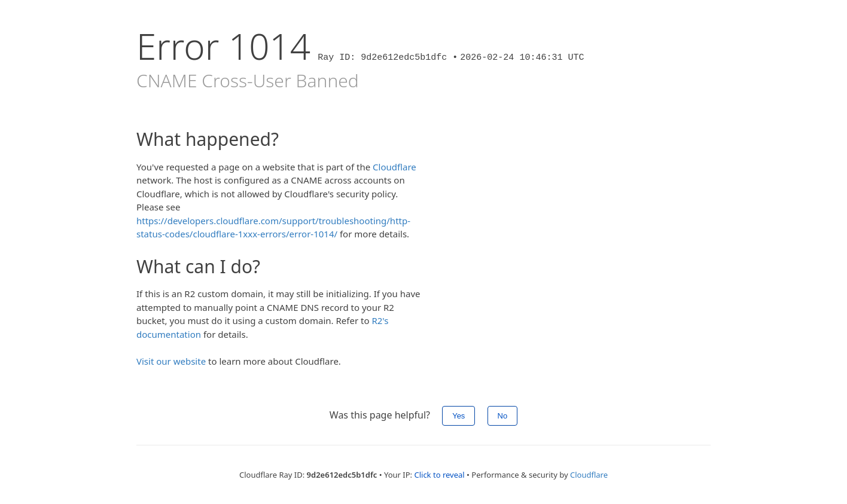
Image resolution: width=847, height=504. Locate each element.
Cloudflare (394, 167)
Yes (458, 416)
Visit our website (171, 361)
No (503, 416)
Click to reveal (439, 475)
